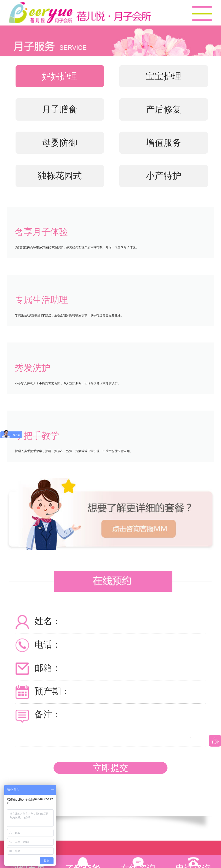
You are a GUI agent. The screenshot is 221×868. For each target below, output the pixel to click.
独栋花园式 (60, 176)
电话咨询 (193, 865)
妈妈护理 (60, 76)
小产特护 (164, 176)
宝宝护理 (164, 76)
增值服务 (164, 143)
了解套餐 (83, 865)
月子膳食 (60, 109)
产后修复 (164, 109)
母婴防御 (60, 143)
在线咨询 (138, 865)
